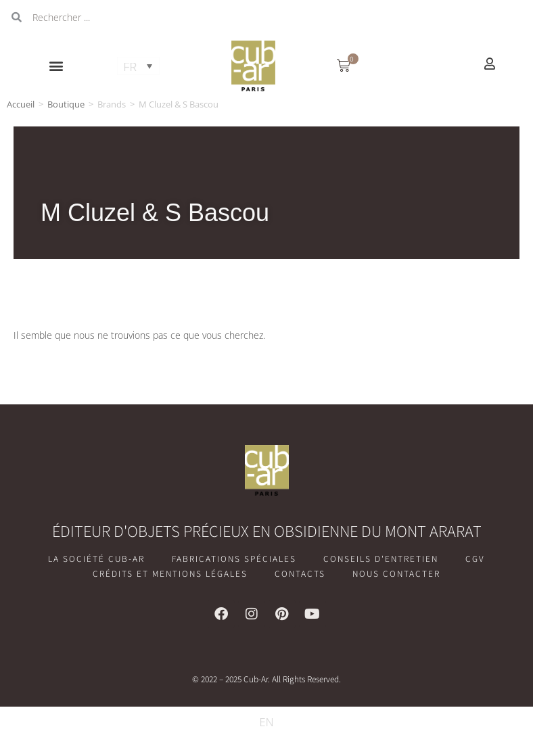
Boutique (66, 104)
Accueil (21, 104)
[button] (56, 66)
